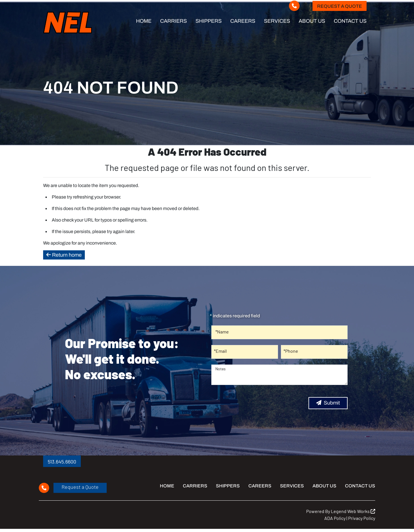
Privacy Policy (362, 517)
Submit (328, 401)
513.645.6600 (62, 460)
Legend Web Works (353, 510)
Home (144, 21)
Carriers (174, 21)
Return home (64, 253)
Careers (243, 21)
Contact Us (350, 21)
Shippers (209, 21)
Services (277, 21)
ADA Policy (335, 517)
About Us (312, 21)
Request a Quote (340, 6)
